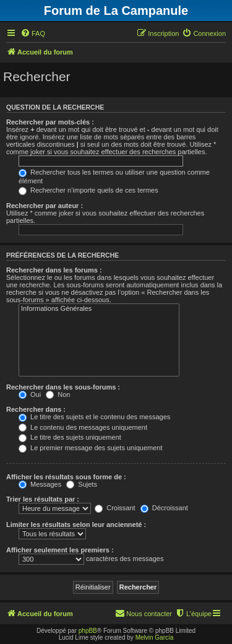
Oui (30, 394)
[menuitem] (33, 33)
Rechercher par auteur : (45, 206)
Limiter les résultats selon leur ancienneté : (76, 524)
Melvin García (155, 637)
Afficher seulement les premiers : (60, 550)
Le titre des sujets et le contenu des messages (94, 417)
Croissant (115, 508)
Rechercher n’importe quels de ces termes (88, 190)
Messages (40, 484)
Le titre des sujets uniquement (70, 437)
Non (58, 394)
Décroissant (164, 508)
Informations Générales (99, 309)
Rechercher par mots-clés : (50, 122)
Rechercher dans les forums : (54, 270)
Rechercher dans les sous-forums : (63, 387)
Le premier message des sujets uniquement (90, 448)
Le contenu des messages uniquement (83, 427)
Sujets (82, 484)
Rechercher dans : (36, 409)
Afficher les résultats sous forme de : (66, 477)
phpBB (88, 631)
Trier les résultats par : (43, 499)
